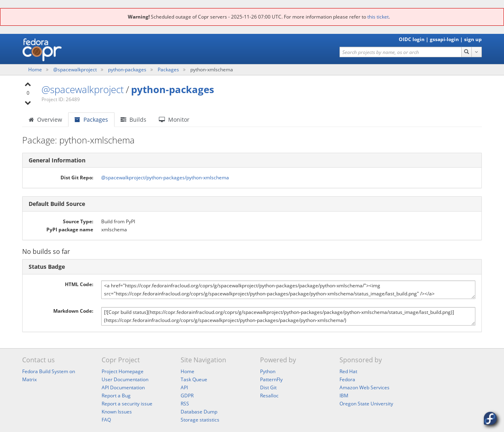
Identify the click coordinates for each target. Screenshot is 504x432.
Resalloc (269, 396)
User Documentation (125, 379)
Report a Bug (116, 396)
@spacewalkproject (76, 70)
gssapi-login (444, 39)
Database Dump (199, 412)
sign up (473, 39)
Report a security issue (127, 404)
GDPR (187, 396)
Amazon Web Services (364, 387)
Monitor (174, 119)
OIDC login (412, 39)
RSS (185, 404)
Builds (133, 119)
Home (36, 70)
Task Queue (194, 379)
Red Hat (348, 371)
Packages (168, 70)
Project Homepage (123, 371)
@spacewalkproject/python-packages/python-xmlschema (165, 178)
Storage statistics (200, 420)
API (184, 387)
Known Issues (117, 412)
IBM (344, 396)
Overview (45, 119)
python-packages (128, 70)
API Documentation (123, 387)
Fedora (347, 379)
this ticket (378, 17)
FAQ (106, 420)
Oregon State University (366, 404)
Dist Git (268, 387)
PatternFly (271, 379)
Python (268, 371)
